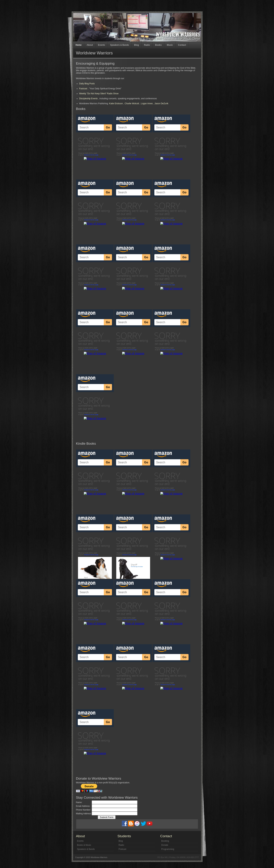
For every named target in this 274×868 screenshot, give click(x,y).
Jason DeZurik (161, 104)
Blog (136, 45)
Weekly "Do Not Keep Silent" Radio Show (99, 94)
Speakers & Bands (120, 45)
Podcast (122, 849)
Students (124, 836)
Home (79, 45)
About (90, 45)
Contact (182, 45)
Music (170, 45)
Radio (147, 45)
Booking (165, 841)
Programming (168, 849)
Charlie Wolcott (132, 104)
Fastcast (84, 89)
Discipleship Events (88, 99)
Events (102, 45)
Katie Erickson (116, 104)
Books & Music (84, 845)
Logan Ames (147, 104)
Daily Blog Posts (87, 84)
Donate (165, 845)
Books (158, 45)
